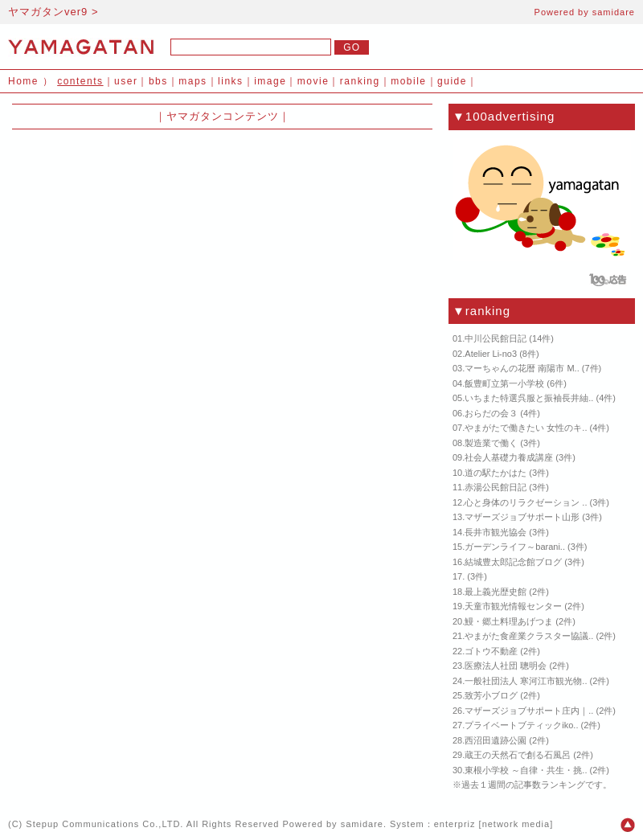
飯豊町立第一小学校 (504, 383)
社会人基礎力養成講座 (509, 457)
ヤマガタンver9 (48, 12)
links (231, 81)
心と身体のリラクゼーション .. (526, 502)
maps (192, 81)
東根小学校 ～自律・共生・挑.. (526, 770)
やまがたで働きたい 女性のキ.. (526, 428)
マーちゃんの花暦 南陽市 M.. (522, 368)
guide (452, 81)
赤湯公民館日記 (496, 487)
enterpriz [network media (492, 824)
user (126, 81)
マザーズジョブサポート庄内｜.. (529, 711)
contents (80, 81)
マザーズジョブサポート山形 (522, 517)
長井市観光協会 (496, 532)
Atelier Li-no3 (491, 354)
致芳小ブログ (491, 695)
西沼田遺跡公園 (496, 740)
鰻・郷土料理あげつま (509, 621)
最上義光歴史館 (496, 592)
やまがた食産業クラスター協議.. (529, 636)
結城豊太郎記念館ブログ (513, 562)
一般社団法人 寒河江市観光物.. (526, 681)
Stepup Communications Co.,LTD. (104, 824)
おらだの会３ (491, 413)
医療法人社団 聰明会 (506, 666)
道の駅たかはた (496, 473)
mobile (408, 81)
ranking (360, 81)
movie (313, 81)
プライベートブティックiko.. (521, 725)
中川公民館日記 (496, 338)
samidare (614, 12)
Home (23, 81)
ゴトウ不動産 (491, 651)
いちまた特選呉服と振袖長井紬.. (529, 398)
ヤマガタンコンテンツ (223, 116)
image (270, 81)
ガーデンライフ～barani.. (515, 547)
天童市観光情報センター (513, 606)
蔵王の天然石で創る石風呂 (518, 755)
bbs (158, 81)
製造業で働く (491, 443)
